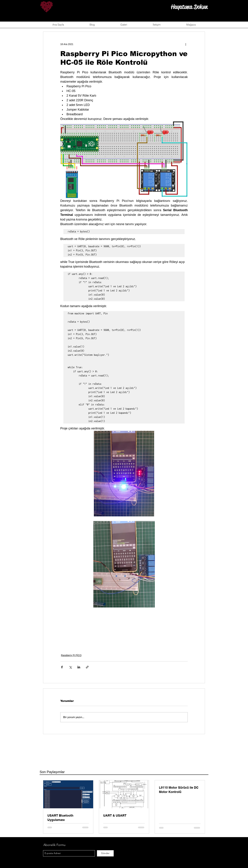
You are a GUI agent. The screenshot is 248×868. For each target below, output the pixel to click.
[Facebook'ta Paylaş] (62, 667)
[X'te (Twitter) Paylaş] (70, 667)
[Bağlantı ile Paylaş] (87, 667)
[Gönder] (105, 853)
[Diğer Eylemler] (186, 44)
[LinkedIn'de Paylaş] (79, 667)
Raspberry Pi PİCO (71, 655)
